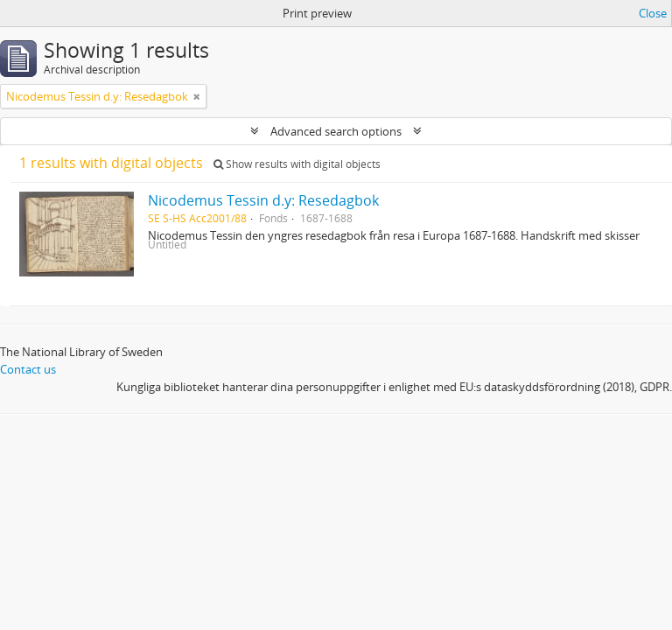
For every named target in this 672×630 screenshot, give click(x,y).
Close (653, 13)
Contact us (28, 369)
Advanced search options (336, 131)
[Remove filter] (197, 96)
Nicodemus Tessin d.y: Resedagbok (263, 200)
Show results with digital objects (297, 164)
